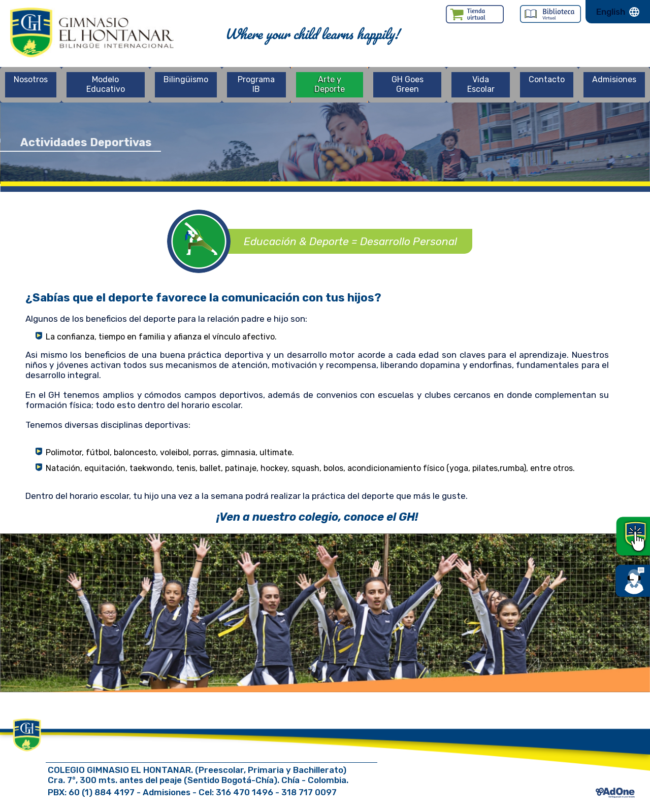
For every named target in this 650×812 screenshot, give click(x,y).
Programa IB (256, 84)
